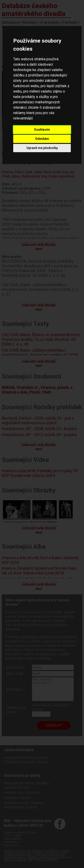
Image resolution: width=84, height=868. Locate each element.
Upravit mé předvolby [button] (42, 148)
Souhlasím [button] (42, 130)
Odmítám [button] (42, 139)
